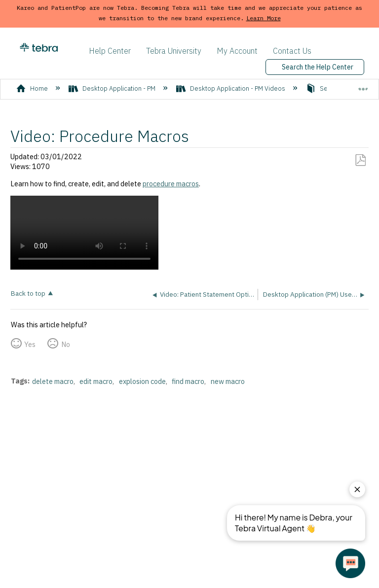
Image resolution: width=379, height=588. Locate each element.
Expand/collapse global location (363, 86)
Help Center (110, 51)
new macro (228, 381)
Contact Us (292, 51)
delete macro (53, 381)
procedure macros (171, 184)
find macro (188, 381)
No (66, 344)
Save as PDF (360, 160)
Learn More (264, 18)
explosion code (142, 381)
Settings (325, 88)
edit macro (96, 381)
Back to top (28, 293)
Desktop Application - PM (113, 88)
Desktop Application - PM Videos (231, 88)
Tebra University (174, 51)
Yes (30, 344)
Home (33, 88)
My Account (237, 51)
